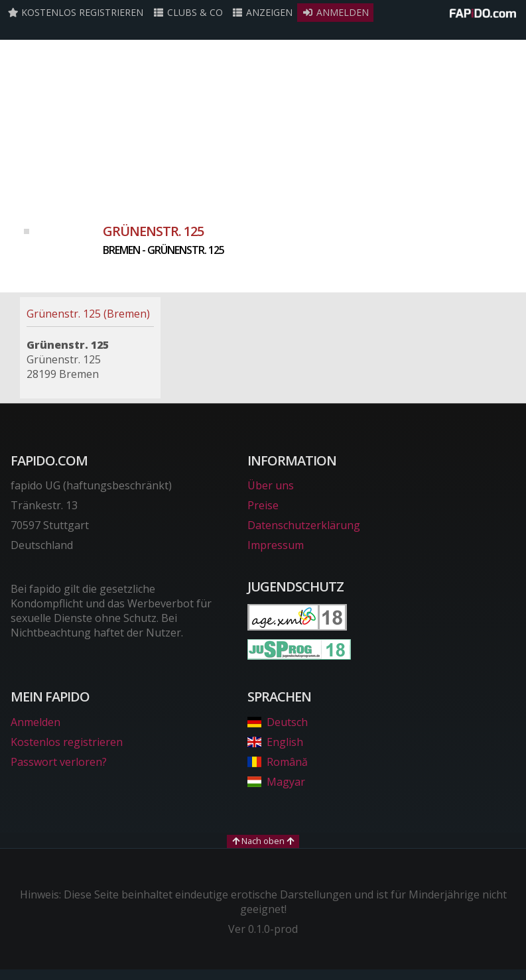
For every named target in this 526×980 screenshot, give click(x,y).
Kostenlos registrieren (76, 12)
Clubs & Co (188, 12)
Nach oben (263, 841)
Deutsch (278, 722)
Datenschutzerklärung (304, 525)
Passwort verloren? (59, 762)
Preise (263, 505)
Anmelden (335, 12)
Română (278, 762)
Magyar (276, 782)
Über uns (271, 485)
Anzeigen (263, 12)
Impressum (276, 545)
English (275, 742)
